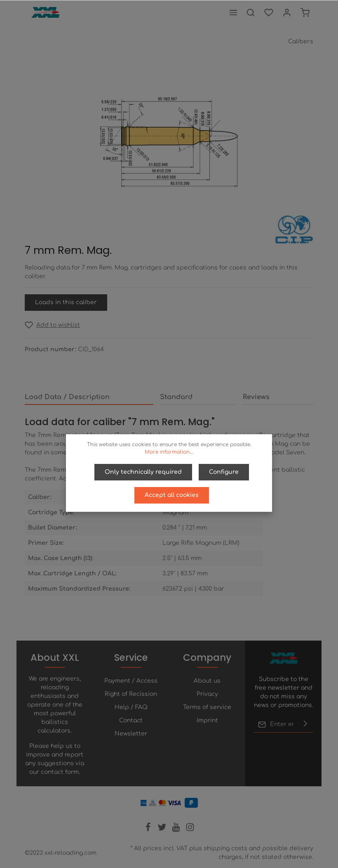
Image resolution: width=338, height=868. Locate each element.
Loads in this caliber (66, 302)
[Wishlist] (269, 12)
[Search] (251, 12)
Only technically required (143, 472)
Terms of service (207, 707)
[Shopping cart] (305, 12)
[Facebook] (149, 830)
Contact (131, 720)
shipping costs (225, 848)
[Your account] (287, 12)
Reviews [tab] (256, 397)
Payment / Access (131, 681)
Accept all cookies (172, 495)
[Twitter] (163, 830)
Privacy (207, 694)
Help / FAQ (131, 707)
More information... (169, 452)
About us (207, 681)
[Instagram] (190, 830)
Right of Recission (131, 694)
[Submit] (305, 724)
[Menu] (233, 12)
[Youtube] (177, 830)
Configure (224, 472)
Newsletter (131, 734)
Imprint (207, 720)
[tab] (89, 397)
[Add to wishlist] (52, 325)
